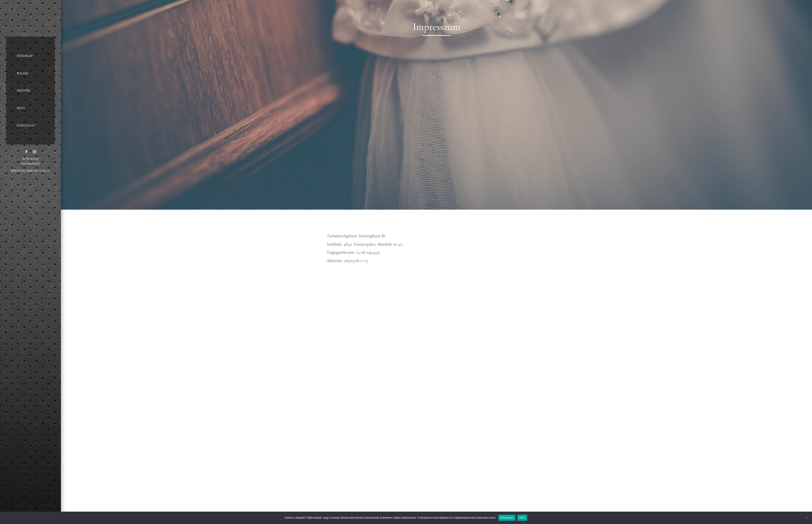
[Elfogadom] (807, 518)
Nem (522, 518)
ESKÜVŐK (24, 91)
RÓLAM (22, 73)
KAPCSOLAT (26, 125)
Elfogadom (507, 518)
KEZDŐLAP (25, 56)
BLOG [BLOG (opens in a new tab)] (21, 108)
